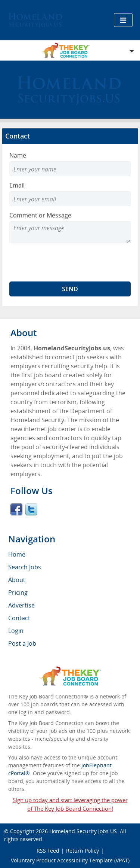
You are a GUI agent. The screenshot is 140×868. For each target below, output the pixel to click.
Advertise (21, 605)
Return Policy (83, 851)
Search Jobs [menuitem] (25, 567)
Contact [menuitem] (19, 618)
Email (17, 185)
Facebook (16, 509)
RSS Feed (48, 851)
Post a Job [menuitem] (22, 643)
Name (18, 155)
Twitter (31, 509)
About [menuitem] (17, 580)
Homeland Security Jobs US (83, 831)
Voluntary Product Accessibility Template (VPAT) (70, 860)
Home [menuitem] (17, 554)
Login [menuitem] (16, 631)
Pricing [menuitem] (18, 593)
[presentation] (66, 262)
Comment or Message (40, 215)
